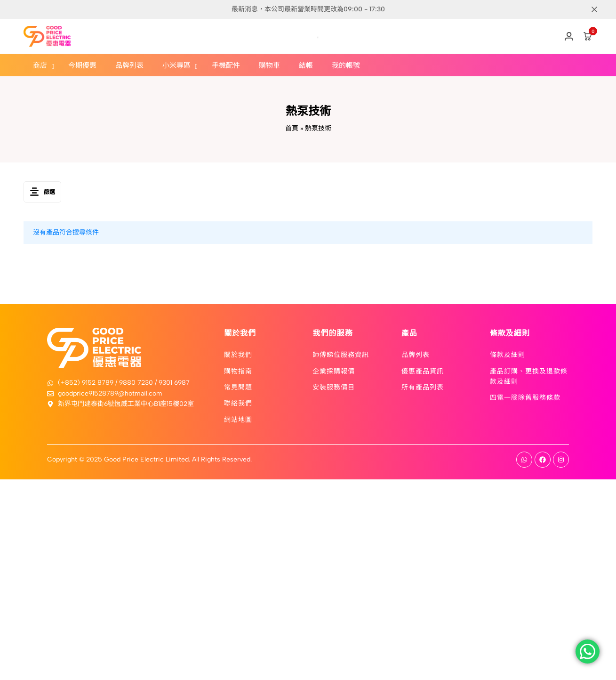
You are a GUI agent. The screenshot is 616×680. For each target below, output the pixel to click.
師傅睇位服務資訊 (341, 354)
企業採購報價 (334, 371)
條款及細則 (508, 354)
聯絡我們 (238, 403)
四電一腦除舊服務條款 (525, 397)
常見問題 (238, 387)
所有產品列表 (423, 387)
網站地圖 (238, 419)
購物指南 (238, 371)
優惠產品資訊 (423, 371)
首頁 (292, 128)
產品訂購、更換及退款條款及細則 (529, 376)
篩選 (42, 192)
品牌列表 (416, 354)
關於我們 (238, 354)
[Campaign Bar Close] (599, 9)
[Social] (524, 460)
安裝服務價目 (334, 387)
